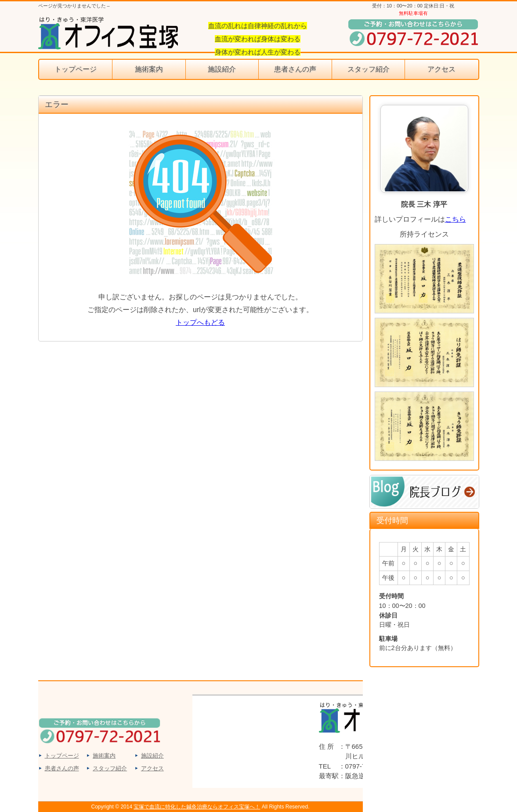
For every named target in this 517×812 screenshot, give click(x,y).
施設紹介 (222, 69)
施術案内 (149, 69)
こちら (456, 219)
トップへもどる (200, 322)
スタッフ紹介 (369, 69)
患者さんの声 (295, 69)
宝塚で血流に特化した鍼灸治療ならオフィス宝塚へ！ (197, 807)
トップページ (76, 69)
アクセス (441, 69)
